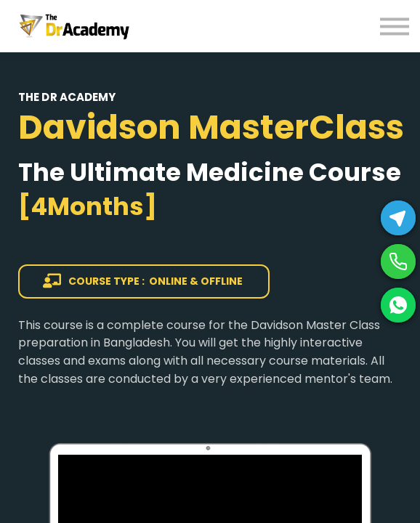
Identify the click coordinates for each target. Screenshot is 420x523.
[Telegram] (398, 218)
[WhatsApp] (398, 305)
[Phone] (398, 261)
